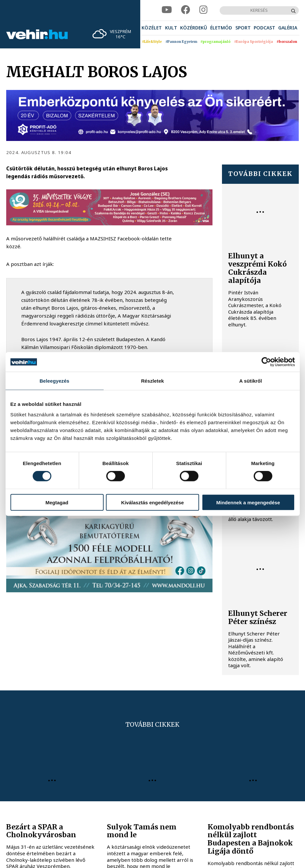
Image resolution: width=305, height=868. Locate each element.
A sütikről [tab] (251, 381)
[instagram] (203, 10)
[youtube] (167, 10)
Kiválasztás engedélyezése (153, 502)
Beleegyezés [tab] (54, 381)
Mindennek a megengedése (248, 502)
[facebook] (186, 10)
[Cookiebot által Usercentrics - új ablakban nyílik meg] (266, 362)
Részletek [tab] (152, 381)
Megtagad (57, 502)
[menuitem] (152, 28)
